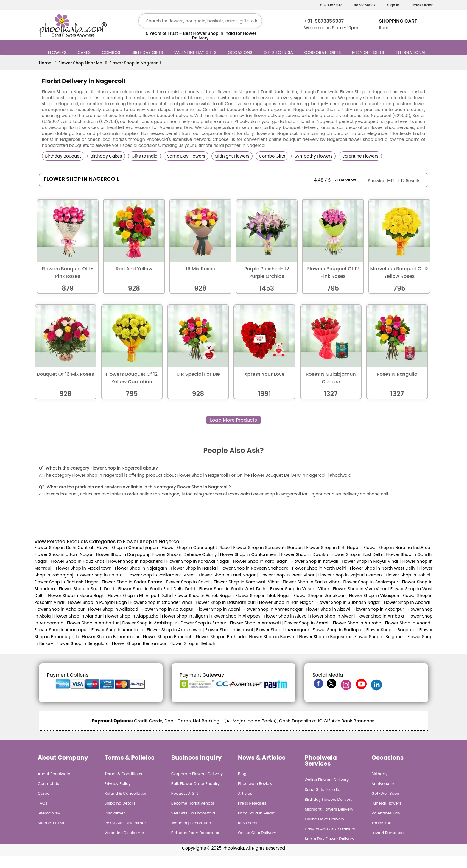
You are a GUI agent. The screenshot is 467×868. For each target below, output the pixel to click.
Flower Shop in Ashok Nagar (203, 596)
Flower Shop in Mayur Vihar (370, 561)
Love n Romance (387, 833)
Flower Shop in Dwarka (305, 554)
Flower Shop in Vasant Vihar (300, 589)
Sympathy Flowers (313, 156)
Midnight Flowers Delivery (329, 809)
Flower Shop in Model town (84, 568)
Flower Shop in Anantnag (117, 630)
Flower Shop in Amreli (307, 623)
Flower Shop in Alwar (331, 616)
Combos (112, 52)
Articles (245, 793)
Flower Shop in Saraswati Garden (268, 548)
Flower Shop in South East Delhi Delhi (157, 589)
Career (45, 793)
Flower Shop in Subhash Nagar (348, 602)
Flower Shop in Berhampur (139, 643)
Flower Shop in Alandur (78, 616)
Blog (242, 774)
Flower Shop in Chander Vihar (161, 602)
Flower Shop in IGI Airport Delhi (139, 596)
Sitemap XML (50, 813)
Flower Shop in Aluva (285, 616)
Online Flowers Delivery (327, 780)
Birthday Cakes (106, 156)
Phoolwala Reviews (256, 784)
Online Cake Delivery (324, 819)
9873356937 (330, 5)
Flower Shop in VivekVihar (360, 589)
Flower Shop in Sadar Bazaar (132, 582)
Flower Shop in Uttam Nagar (64, 554)
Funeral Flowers (386, 803)
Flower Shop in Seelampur (371, 582)
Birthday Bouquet (63, 156)
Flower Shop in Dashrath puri (226, 602)
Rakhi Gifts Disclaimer (125, 823)
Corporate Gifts (323, 52)
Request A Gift (185, 793)
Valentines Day (386, 813)
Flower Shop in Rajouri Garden (350, 575)
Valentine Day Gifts (196, 52)
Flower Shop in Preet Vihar (287, 575)
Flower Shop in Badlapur (338, 630)
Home (45, 63)
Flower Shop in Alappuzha (132, 616)
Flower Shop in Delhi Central (64, 548)
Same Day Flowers (186, 156)
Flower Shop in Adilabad (113, 609)
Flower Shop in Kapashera (135, 561)
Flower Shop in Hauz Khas (78, 561)
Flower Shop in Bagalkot (391, 630)
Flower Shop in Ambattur (93, 623)
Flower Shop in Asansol (229, 630)
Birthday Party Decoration (196, 833)
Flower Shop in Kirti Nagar (333, 548)
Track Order (421, 5)
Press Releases (252, 803)
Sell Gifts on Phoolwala (193, 813)
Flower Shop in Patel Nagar (227, 575)
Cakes (85, 52)
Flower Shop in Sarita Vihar (311, 582)
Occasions (241, 52)
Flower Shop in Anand (408, 623)
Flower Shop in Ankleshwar (175, 630)
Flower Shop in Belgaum (379, 637)
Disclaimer (115, 813)
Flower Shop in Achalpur (60, 609)
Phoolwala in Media (257, 813)
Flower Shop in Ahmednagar (273, 609)
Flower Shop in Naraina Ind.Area (397, 548)
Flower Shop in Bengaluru (82, 643)
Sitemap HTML (51, 823)
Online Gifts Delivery (257, 833)
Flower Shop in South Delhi (86, 589)
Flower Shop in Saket (188, 582)
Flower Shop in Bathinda (221, 637)
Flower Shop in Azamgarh (283, 630)
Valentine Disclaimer (124, 833)
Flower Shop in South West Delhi (233, 589)
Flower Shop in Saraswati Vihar (246, 582)
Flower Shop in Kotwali (315, 561)
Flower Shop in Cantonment (249, 554)
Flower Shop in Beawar (272, 637)
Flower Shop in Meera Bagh (76, 596)
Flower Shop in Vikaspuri (374, 596)
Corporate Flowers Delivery (197, 774)
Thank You (381, 823)
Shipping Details (120, 803)
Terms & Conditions (123, 774)
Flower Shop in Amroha (357, 623)
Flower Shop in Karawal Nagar (198, 561)
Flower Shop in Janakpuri (320, 596)
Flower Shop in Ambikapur (150, 623)
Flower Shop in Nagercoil (135, 63)
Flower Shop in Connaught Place (196, 548)
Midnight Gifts (369, 52)
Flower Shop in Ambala (380, 616)
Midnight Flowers (232, 156)
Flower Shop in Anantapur (61, 630)
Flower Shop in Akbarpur (379, 609)
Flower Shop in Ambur (203, 623)
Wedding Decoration (191, 823)
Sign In (392, 5)
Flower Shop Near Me (80, 63)
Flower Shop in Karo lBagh (260, 561)
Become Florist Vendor (193, 803)
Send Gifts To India (323, 790)
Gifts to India (279, 52)
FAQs (43, 803)
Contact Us (49, 784)
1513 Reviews (345, 180)
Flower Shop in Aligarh (185, 616)
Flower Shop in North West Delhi (383, 568)
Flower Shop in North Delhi (319, 568)
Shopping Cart (398, 21)
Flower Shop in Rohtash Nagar (66, 582)
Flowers (58, 52)
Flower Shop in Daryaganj (123, 554)
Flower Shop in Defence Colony (185, 554)
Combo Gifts (272, 156)
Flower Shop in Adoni (218, 609)
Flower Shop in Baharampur (111, 637)
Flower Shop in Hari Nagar (286, 602)
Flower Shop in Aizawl (328, 609)
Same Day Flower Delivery (329, 839)
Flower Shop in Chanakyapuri (127, 548)
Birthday (379, 774)
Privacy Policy (118, 784)
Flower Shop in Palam (100, 575)
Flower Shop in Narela (193, 568)
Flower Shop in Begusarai (325, 637)
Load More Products (233, 420)
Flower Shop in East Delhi (357, 554)
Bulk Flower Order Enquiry (195, 784)
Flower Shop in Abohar (407, 602)
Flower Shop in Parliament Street (161, 575)
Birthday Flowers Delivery (329, 799)
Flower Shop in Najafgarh (141, 568)
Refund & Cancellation (126, 793)
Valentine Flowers (360, 156)
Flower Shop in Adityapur (167, 609)
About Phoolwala (54, 774)
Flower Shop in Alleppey (236, 616)
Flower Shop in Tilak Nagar (263, 596)
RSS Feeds (248, 823)
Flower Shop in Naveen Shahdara (254, 568)
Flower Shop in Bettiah (193, 643)
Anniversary (383, 784)
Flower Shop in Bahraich (168, 637)
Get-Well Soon (385, 793)
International (411, 52)
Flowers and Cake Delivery (330, 829)
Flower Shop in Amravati (255, 623)
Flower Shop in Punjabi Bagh (97, 602)
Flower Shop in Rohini (408, 575)
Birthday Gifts (148, 52)
